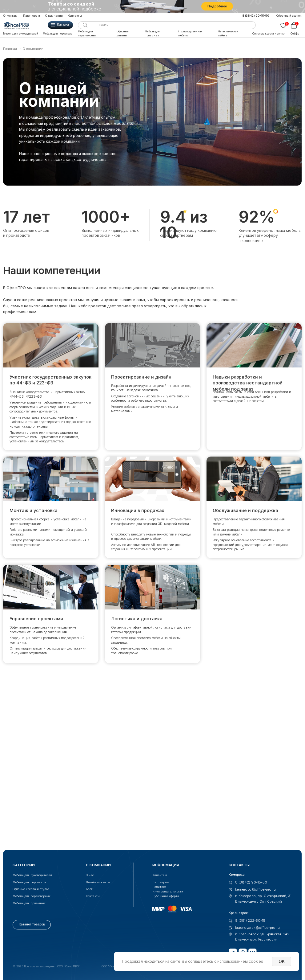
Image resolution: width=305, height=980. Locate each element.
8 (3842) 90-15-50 (256, 16)
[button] (289, 16)
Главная (10, 49)
